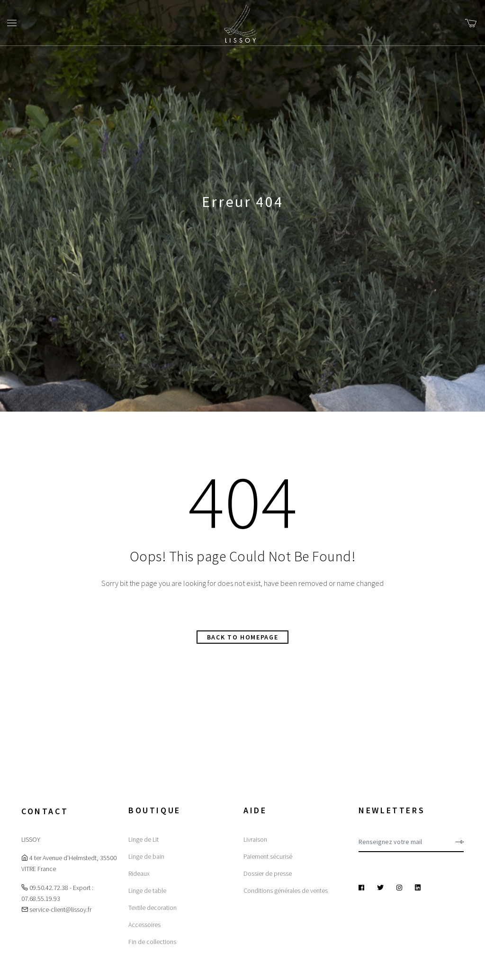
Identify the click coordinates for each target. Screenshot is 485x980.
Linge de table (147, 890)
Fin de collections (152, 942)
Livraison (255, 839)
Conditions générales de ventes (286, 890)
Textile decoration (153, 908)
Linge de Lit (144, 839)
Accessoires (144, 925)
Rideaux (139, 873)
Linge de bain (146, 856)
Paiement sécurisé (268, 856)
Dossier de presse (268, 873)
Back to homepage (243, 637)
